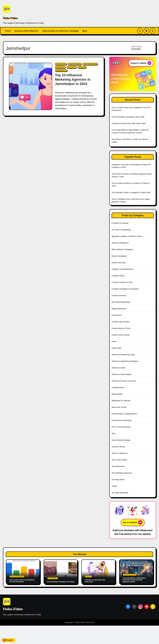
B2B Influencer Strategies (122, 249)
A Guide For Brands (120, 223)
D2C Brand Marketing (121, 302)
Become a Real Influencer (27, 31)
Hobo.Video (10, 18)
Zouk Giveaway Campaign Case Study (128, 117)
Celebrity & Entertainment (122, 269)
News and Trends (119, 407)
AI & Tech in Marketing (121, 230)
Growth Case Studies (121, 322)
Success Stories (118, 447)
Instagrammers (118, 387)
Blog (85, 31)
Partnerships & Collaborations (124, 414)
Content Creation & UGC (122, 282)
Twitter (114, 486)
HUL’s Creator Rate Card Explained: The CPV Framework (22, 581)
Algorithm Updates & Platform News (127, 236)
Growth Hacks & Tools (61, 64)
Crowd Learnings (119, 295)
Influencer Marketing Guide (74, 64)
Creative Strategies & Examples (125, 289)
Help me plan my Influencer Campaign (61, 31)
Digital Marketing (119, 309)
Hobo (114, 341)
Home (8, 31)
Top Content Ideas (71, 67)
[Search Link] (140, 31)
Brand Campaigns (119, 256)
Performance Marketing (121, 420)
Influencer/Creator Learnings (124, 381)
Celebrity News (118, 276)
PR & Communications (121, 427)
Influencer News (118, 368)
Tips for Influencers (60, 67)
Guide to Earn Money (121, 335)
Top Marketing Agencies (61, 71)
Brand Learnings (119, 263)
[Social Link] (128, 607)
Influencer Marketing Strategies (90, 64)
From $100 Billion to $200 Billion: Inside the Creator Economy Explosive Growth (134, 580)
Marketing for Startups (121, 401)
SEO (114, 433)
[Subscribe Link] (146, 31)
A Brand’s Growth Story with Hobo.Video (129, 123)
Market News (117, 394)
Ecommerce (117, 315)
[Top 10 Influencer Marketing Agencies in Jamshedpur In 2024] (31, 86)
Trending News (118, 479)
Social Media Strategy (121, 440)
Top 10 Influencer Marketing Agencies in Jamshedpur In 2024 (73, 80)
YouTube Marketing (120, 493)
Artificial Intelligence (120, 243)
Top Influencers (82, 67)
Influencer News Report (122, 374)
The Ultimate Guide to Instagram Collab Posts (131, 192)
